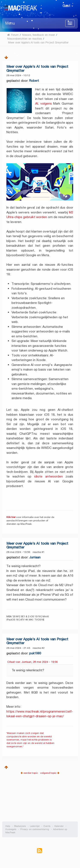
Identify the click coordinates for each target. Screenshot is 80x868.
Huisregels (11, 829)
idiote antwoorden (48, 476)
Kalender (59, 826)
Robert (34, 81)
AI (37, 103)
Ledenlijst (35, 826)
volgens (46, 103)
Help (8, 826)
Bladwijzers (20, 826)
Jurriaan (35, 557)
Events (47, 826)
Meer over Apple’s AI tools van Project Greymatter (37, 69)
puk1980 (35, 653)
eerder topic (31, 773)
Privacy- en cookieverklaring (35, 829)
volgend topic (48, 773)
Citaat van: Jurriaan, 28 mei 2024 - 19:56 (32, 662)
